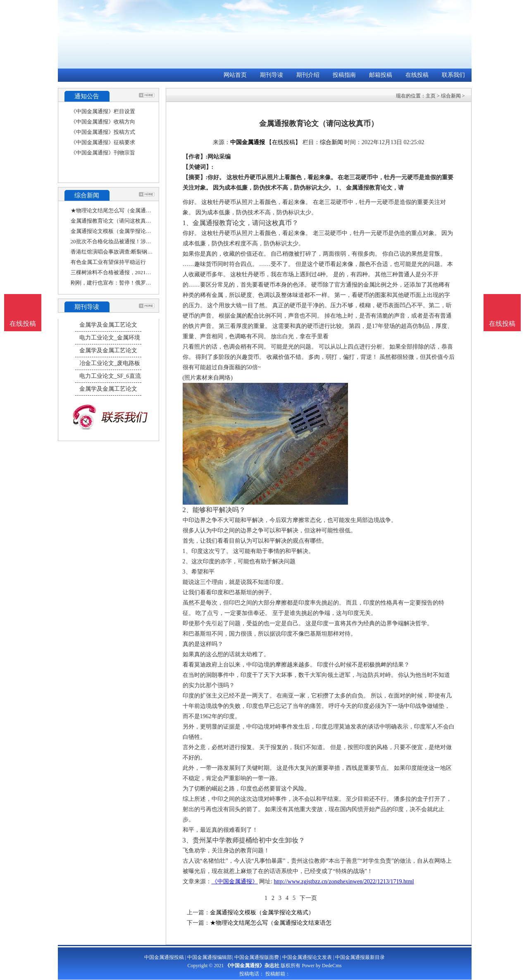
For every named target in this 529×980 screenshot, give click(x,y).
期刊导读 (272, 75)
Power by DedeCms (322, 966)
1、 (188, 223)
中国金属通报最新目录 (360, 957)
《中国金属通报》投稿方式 (103, 132)
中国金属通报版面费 (257, 957)
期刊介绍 (308, 75)
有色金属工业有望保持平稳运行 (108, 262)
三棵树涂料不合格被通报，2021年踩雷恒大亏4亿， (131, 272)
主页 (431, 96)
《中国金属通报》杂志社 (252, 966)
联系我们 (453, 75)
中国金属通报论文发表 (307, 957)
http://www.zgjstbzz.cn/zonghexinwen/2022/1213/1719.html (344, 882)
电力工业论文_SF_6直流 (110, 376)
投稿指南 (344, 75)
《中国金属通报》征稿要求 (103, 142)
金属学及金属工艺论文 (108, 325)
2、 (188, 510)
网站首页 (235, 75)
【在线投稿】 (284, 142)
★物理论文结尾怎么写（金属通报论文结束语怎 (127, 210)
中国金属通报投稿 (164, 957)
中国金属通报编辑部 (210, 957)
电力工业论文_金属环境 (110, 338)
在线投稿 (417, 75)
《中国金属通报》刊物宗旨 (103, 153)
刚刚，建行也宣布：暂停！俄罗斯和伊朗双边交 (127, 283)
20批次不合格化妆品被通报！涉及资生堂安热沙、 (130, 241)
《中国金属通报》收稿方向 (103, 122)
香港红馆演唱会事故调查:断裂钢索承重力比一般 (128, 252)
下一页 (308, 898)
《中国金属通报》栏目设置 (103, 111)
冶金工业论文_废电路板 (110, 363)
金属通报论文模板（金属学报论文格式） (119, 231)
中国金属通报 (248, 142)
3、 (188, 840)
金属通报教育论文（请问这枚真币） (114, 221)
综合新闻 (451, 96)
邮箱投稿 (381, 75)
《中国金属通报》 (235, 882)
